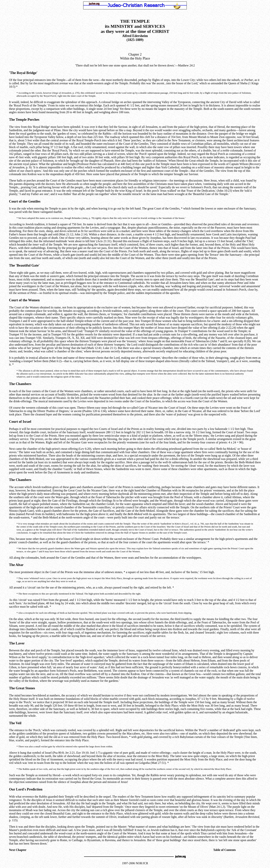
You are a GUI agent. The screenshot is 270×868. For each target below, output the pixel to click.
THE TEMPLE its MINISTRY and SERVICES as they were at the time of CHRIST (135, 26)
